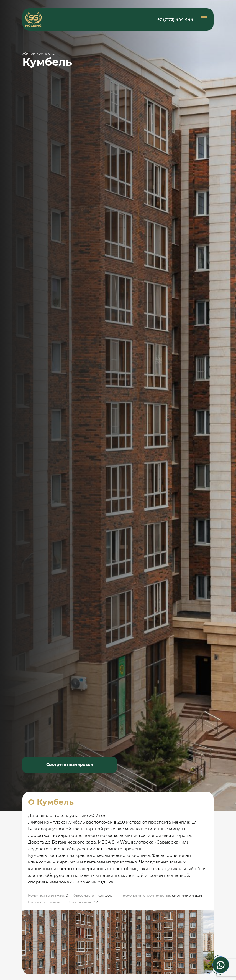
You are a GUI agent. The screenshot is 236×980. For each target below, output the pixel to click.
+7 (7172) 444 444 (175, 19)
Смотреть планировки (70, 764)
